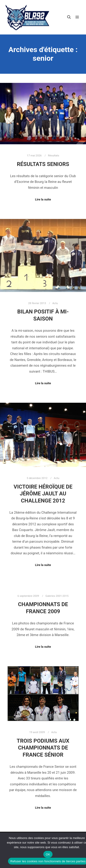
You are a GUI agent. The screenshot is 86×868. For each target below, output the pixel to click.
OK (48, 854)
